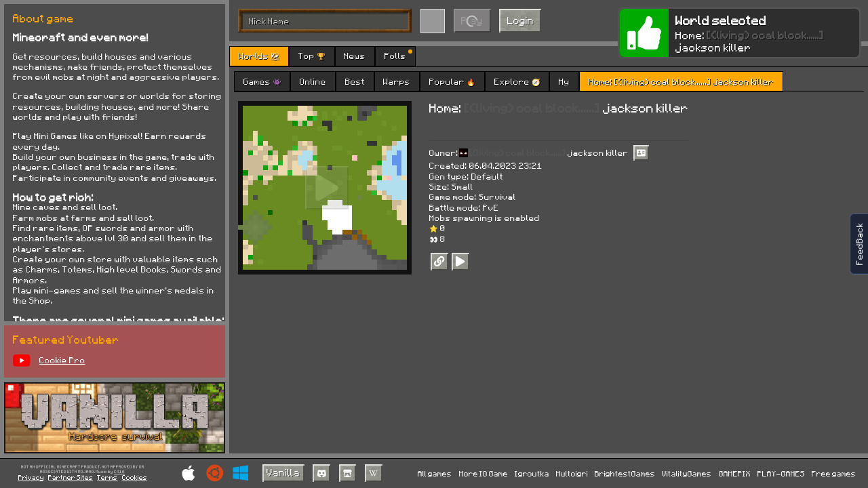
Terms (107, 477)
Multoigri (572, 473)
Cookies (135, 477)
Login (520, 20)
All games (435, 473)
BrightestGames (625, 473)
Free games (834, 473)
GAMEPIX (735, 473)
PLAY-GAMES (781, 473)
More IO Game (484, 473)
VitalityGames (687, 473)
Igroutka (532, 473)
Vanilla (283, 472)
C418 (119, 472)
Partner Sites (71, 477)
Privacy (31, 477)
